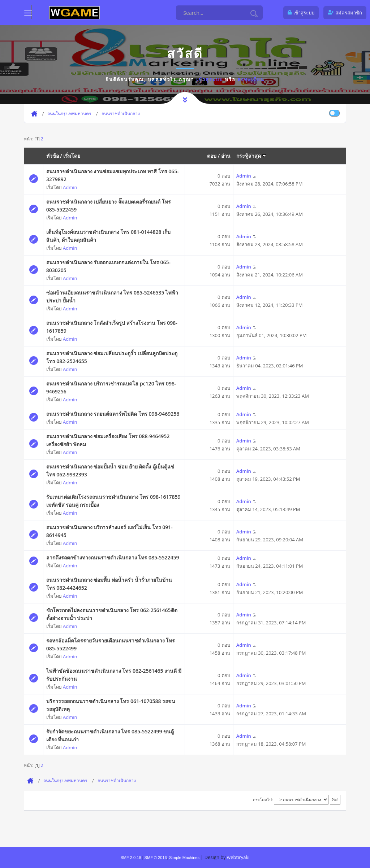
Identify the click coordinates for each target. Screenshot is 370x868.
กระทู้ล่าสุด (251, 156)
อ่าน (226, 156)
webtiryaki (238, 857)
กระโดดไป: (263, 800)
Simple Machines (184, 858)
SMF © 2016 (156, 858)
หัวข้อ (53, 156)
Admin (70, 187)
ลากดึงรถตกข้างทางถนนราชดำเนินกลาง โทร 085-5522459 (113, 557)
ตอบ (212, 156)
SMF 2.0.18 (131, 858)
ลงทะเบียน (251, 79)
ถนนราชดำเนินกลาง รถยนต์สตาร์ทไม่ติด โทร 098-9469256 (113, 414)
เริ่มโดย (72, 156)
